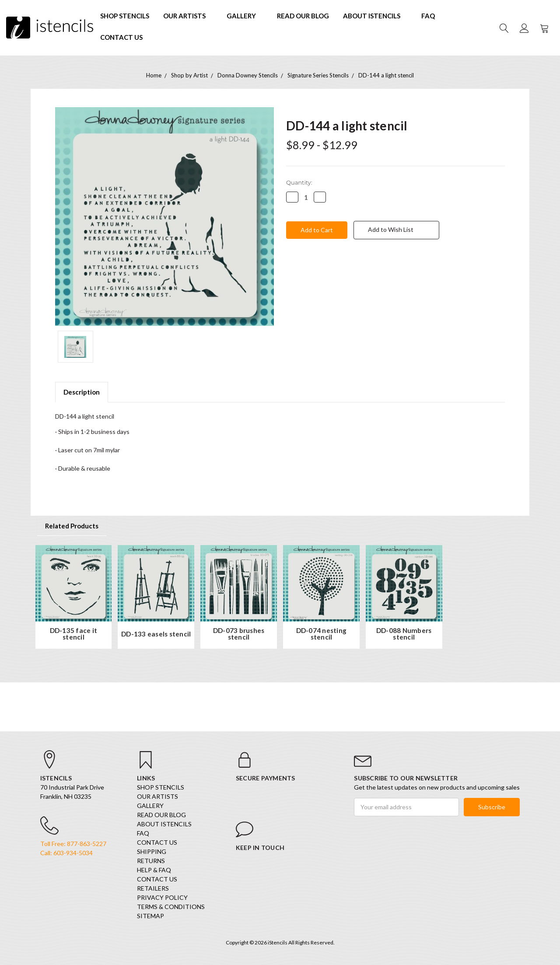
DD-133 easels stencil (156, 634)
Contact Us (121, 37)
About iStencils (375, 16)
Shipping (152, 851)
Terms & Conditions (171, 907)
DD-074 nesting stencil (322, 634)
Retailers (153, 888)
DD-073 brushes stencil (239, 634)
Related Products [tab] (72, 526)
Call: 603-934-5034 (66, 853)
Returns (151, 861)
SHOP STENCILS (125, 16)
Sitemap (150, 916)
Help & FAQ (154, 870)
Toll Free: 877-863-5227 (73, 844)
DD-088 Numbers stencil (404, 634)
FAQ (428, 16)
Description (82, 392)
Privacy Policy (162, 897)
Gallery (245, 16)
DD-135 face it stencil (74, 634)
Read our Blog (303, 16)
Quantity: (299, 182)
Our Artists (188, 16)
